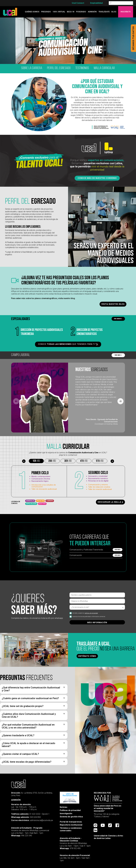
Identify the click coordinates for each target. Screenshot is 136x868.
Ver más (118, 550)
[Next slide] (120, 401)
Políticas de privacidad (70, 810)
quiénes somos (32, 12)
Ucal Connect (78, 3)
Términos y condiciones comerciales (71, 829)
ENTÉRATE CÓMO (87, 656)
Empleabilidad (96, 3)
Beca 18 (71, 12)
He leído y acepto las (84, 613)
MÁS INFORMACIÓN (97, 623)
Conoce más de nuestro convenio (97, 178)
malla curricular (104, 68)
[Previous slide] (16, 401)
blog (114, 12)
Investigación (66, 813)
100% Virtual (59, 12)
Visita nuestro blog (113, 304)
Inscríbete (126, 12)
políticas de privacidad (91, 613)
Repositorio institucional (71, 825)
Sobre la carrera (32, 68)
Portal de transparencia (71, 822)
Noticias (64, 807)
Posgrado (81, 12)
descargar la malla (110, 502)
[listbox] (97, 607)
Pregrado (46, 12)
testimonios (82, 68)
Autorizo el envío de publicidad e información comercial (87, 617)
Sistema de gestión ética (71, 817)
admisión (92, 12)
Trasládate (104, 12)
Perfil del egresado (59, 68)
